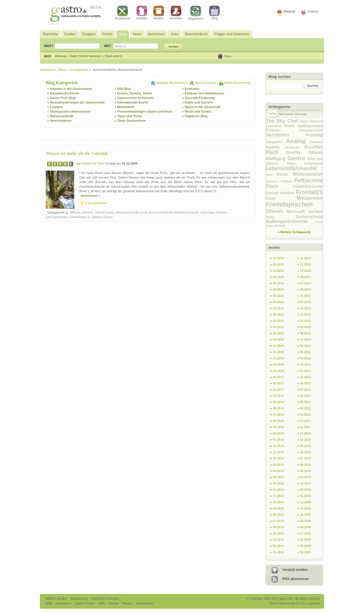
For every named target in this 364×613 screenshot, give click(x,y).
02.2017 (278, 383)
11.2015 (278, 452)
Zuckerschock (309, 217)
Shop (214, 13)
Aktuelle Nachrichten (172, 83)
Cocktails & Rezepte (105, 598)
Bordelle (275, 147)
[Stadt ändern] (114, 56)
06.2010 (305, 465)
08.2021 (278, 321)
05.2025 (278, 264)
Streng (319, 222)
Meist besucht (206, 83)
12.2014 (278, 490)
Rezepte (159, 13)
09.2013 (305, 277)
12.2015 (278, 446)
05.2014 (278, 533)
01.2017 (278, 390)
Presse (127, 603)
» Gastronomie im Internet (134, 98)
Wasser (75, 212)
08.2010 (305, 452)
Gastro (297, 158)
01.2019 (278, 352)
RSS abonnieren (296, 579)
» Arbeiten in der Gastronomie (70, 89)
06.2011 (305, 396)
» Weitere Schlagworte (294, 232)
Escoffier (314, 147)
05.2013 (305, 289)
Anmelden (176, 13)
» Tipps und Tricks (128, 116)
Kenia (285, 174)
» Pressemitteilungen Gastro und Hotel (143, 111)
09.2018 (278, 365)
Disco (279, 186)
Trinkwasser (77, 217)
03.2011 (305, 415)
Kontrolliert (275, 126)
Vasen (281, 217)
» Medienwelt (124, 107)
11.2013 (305, 264)
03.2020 (278, 339)
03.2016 (278, 427)
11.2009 (305, 508)
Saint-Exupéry (104, 212)
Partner (114, 603)
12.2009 (305, 502)
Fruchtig (314, 135)
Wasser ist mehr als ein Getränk (77, 153)
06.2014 (278, 527)
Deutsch (289, 12)
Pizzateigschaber (311, 130)
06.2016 (278, 421)
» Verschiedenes (59, 121)
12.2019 (278, 346)
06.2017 (278, 377)
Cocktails (142, 13)
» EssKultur (191, 89)
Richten (280, 226)
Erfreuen (316, 142)
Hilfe (102, 603)
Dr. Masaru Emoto (100, 217)
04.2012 (305, 358)
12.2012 (305, 308)
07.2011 (305, 390)
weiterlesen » (91, 196)
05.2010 (305, 471)
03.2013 (305, 296)
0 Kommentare (96, 203)
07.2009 (305, 533)
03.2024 (278, 289)
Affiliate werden (57, 598)
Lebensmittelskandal (291, 168)
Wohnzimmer (308, 174)
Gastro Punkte (85, 603)
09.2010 (305, 446)
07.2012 (305, 339)
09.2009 (305, 521)
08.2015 (278, 465)
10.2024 (278, 271)
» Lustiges (55, 107)
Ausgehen (276, 142)
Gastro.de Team (94, 163)
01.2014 (278, 552)
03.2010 (305, 483)
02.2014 (278, 546)
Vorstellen (286, 135)
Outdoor (288, 181)
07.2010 (305, 458)
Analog (298, 141)
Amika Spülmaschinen (303, 126)
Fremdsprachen (289, 204)
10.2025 (278, 258)
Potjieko (283, 130)
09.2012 (305, 327)
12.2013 (305, 258)
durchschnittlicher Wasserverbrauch (174, 212)
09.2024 (278, 277)
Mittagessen (310, 198)
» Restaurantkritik (60, 116)
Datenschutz (145, 603)
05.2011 (305, 402)
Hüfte (271, 175)
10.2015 (278, 458)
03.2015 (278, 477)
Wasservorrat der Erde (132, 212)
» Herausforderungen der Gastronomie (76, 102)
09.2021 (278, 314)
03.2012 (305, 365)
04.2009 (305, 552)
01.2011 (305, 427)
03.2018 (278, 371)
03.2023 (278, 308)
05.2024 (278, 283)
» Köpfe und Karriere (197, 102)
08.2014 (278, 515)
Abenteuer (273, 181)
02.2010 (305, 490)
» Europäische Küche (63, 93)
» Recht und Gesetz (197, 111)
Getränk (87, 212)
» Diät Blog (123, 89)
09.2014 (278, 508)
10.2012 (305, 321)
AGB (49, 603)
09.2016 (278, 402)
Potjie (281, 198)
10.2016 (278, 396)
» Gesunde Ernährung (198, 98)
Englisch (313, 12)
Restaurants (123, 13)
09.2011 (305, 383)
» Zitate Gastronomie (130, 121)
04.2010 (305, 477)
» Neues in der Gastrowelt (201, 107)
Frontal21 (309, 192)
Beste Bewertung (237, 83)
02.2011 (305, 421)
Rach (276, 152)
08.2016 (278, 408)
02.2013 (305, 302)
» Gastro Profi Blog (61, 98)
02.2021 (278, 333)
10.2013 (305, 271)
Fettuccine (309, 180)
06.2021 (278, 327)
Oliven (276, 211)
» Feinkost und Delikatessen (203, 93)
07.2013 (305, 283)
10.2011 (305, 377)
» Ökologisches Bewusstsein (69, 111)
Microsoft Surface (305, 212)
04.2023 (278, 302)
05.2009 (305, 546)
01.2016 (278, 440)
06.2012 (305, 346)
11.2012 (305, 314)
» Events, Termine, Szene (133, 93)
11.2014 (278, 496)
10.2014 (278, 502)
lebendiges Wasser (214, 212)
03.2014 (278, 540)
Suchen (313, 86)
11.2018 (278, 358)
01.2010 (305, 496)
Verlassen (294, 147)
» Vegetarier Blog (195, 116)
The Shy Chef (283, 121)
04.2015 (278, 471)
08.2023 (278, 296)
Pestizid (288, 193)
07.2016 (278, 415)
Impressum (64, 603)
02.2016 (278, 433)
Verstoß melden (295, 570)
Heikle (270, 226)
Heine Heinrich (312, 121)
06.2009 (305, 540)
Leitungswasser (57, 217)
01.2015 (278, 483)
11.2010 (305, 433)
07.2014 (278, 521)
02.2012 (305, 371)
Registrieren (196, 13)
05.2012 (305, 352)
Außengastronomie (290, 221)
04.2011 (305, 408)
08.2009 (305, 527)
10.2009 (305, 515)
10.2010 (305, 440)
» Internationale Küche (131, 102)
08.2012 (305, 333)
